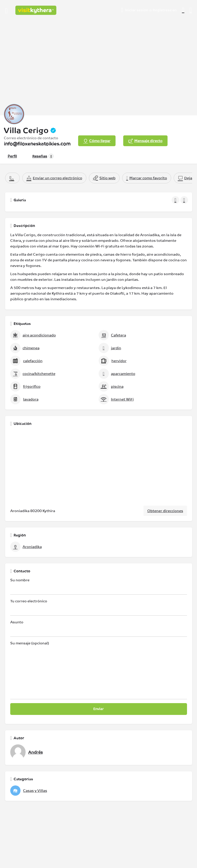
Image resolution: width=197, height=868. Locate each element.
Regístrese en (165, 10)
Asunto (99, 628)
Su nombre (99, 586)
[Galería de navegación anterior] (176, 200)
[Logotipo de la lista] (14, 114)
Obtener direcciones (165, 511)
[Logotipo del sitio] (37, 10)
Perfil (12, 156)
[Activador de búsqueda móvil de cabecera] (191, 10)
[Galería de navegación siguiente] (185, 200)
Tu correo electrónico (99, 607)
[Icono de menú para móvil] (6, 10)
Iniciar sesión (137, 10)
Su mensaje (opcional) (99, 670)
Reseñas (43, 156)
